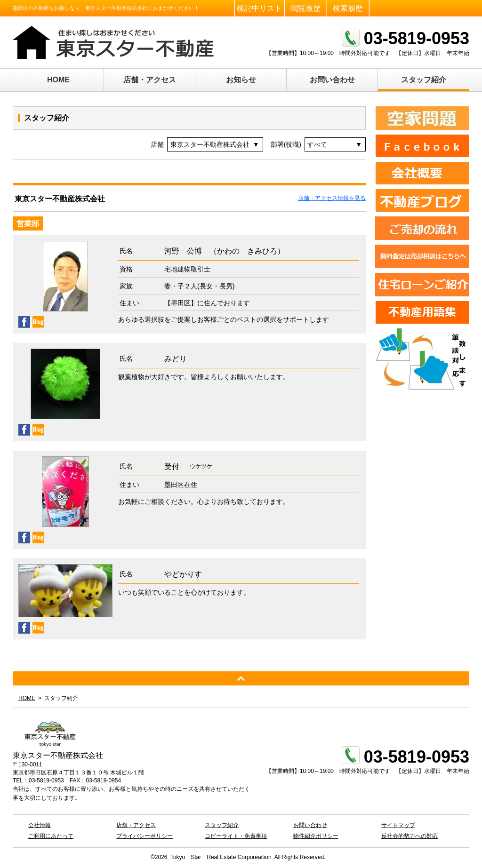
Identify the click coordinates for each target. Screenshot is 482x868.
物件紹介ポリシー (316, 836)
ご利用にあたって (51, 836)
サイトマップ (398, 825)
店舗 (157, 144)
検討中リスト (259, 8)
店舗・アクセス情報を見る (332, 198)
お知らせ (241, 80)
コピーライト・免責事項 (236, 836)
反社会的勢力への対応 (410, 836)
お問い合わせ (332, 80)
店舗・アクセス (150, 80)
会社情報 (40, 825)
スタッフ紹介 (424, 80)
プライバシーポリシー (145, 836)
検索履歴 (348, 8)
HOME (58, 80)
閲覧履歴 (305, 8)
